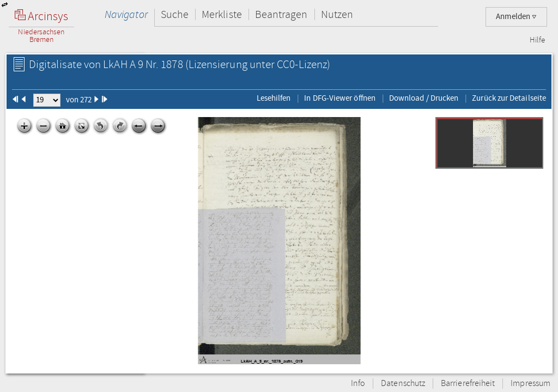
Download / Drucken (424, 98)
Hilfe (537, 40)
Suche (175, 14)
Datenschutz (403, 384)
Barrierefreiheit (468, 384)
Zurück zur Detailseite (509, 98)
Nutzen (337, 14)
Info (358, 384)
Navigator (126, 14)
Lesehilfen (274, 98)
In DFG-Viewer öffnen (340, 98)
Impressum (530, 384)
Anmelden (516, 17)
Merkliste (222, 14)
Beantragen (281, 14)
